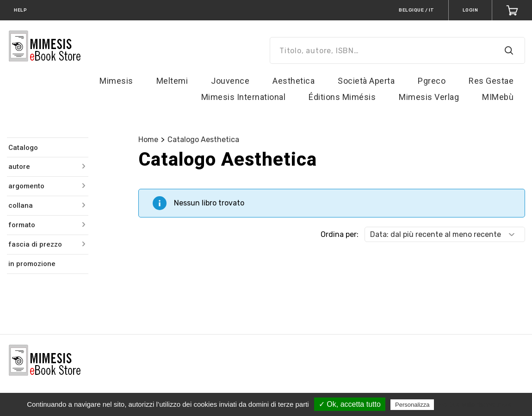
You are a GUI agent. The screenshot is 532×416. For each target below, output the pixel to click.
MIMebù (498, 97)
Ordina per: (340, 234)
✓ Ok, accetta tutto (350, 404)
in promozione (32, 264)
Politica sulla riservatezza (475, 404)
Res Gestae (491, 81)
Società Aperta (366, 81)
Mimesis (116, 81)
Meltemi (172, 81)
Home (148, 140)
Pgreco (432, 81)
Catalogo (23, 148)
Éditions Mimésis (342, 97)
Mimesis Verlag (429, 97)
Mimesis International (244, 97)
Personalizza (412, 405)
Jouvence (230, 81)
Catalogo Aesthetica (203, 140)
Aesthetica (294, 81)
